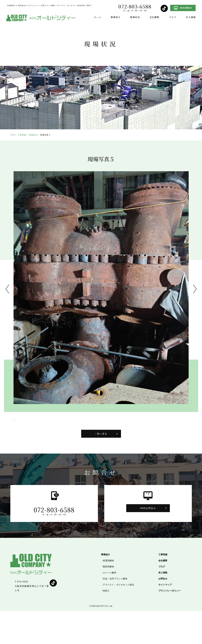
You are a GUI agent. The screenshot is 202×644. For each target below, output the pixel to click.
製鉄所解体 (108, 600)
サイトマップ (165, 618)
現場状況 (135, 17)
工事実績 (22, 135)
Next (195, 289)
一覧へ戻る (101, 467)
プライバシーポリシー (170, 624)
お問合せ (163, 612)
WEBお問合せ (148, 541)
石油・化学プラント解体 (115, 612)
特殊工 (106, 624)
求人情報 (191, 17)
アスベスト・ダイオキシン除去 (118, 618)
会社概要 (154, 17)
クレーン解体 (110, 606)
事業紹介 (116, 17)
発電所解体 (108, 594)
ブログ (173, 17)
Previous (7, 289)
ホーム (97, 17)
